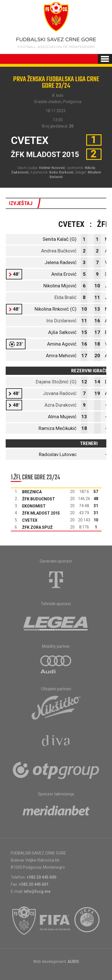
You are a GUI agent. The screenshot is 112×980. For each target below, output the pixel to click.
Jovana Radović (60, 393)
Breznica (32, 492)
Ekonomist (34, 506)
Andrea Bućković (59, 251)
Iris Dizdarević (61, 321)
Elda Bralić (65, 297)
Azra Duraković (61, 405)
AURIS (73, 962)
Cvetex (30, 520)
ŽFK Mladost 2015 (41, 513)
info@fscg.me (37, 891)
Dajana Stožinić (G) (56, 382)
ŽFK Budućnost (39, 499)
